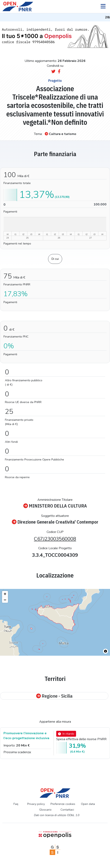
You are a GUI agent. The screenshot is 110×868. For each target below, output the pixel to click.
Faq (16, 804)
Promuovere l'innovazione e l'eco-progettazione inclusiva (26, 736)
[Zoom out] (5, 600)
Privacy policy (36, 804)
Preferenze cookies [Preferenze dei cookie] (63, 804)
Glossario (45, 810)
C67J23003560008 (55, 539)
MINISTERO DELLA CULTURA (55, 506)
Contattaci (67, 810)
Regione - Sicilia (54, 696)
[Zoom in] (5, 594)
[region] (55, 622)
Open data (88, 804)
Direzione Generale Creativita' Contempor (55, 522)
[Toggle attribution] (106, 651)
